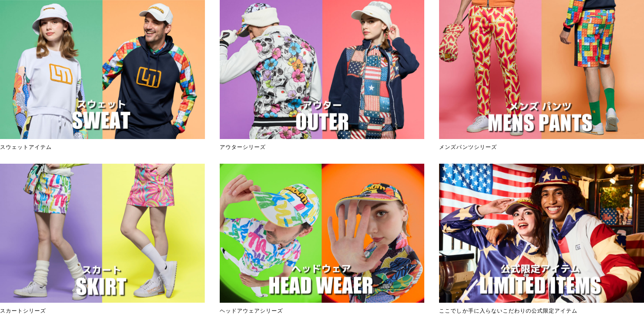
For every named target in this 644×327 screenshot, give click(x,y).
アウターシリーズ (322, 75)
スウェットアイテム (102, 75)
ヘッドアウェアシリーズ (322, 239)
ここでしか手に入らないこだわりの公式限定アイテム (542, 239)
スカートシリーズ (102, 239)
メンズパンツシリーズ (542, 75)
